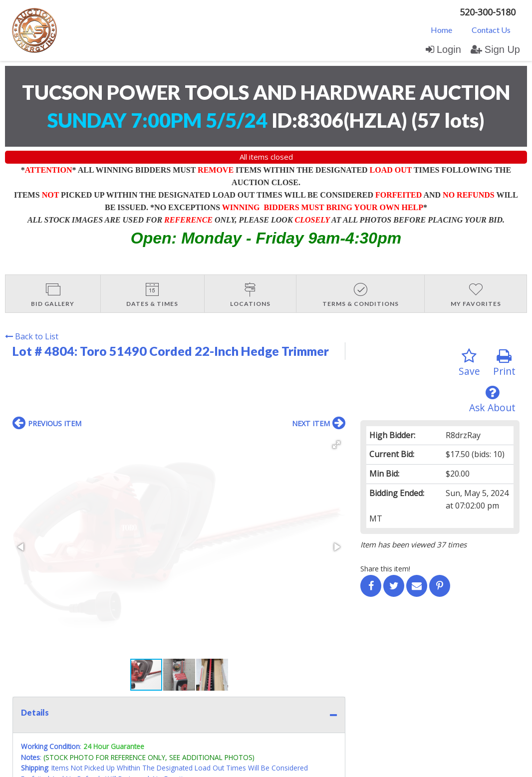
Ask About (492, 399)
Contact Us (491, 30)
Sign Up (495, 49)
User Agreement (166, 677)
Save (469, 363)
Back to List (32, 336)
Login (443, 49)
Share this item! (385, 569)
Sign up (121, 677)
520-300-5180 (488, 12)
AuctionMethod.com (289, 766)
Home (441, 30)
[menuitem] (441, 29)
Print (504, 363)
